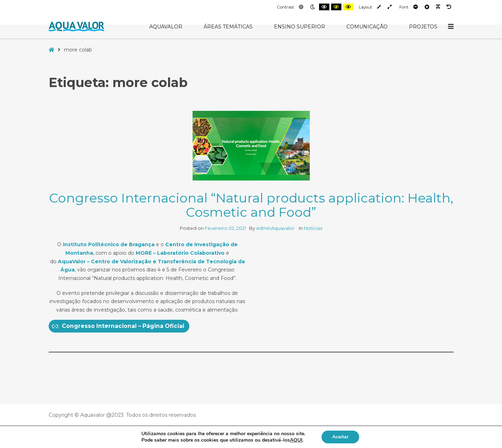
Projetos (423, 27)
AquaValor (166, 27)
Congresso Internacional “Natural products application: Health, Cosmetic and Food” (251, 205)
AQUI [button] (296, 440)
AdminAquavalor (276, 228)
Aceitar (340, 437)
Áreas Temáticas (228, 27)
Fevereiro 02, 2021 (225, 228)
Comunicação (367, 27)
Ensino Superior (299, 27)
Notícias (313, 228)
